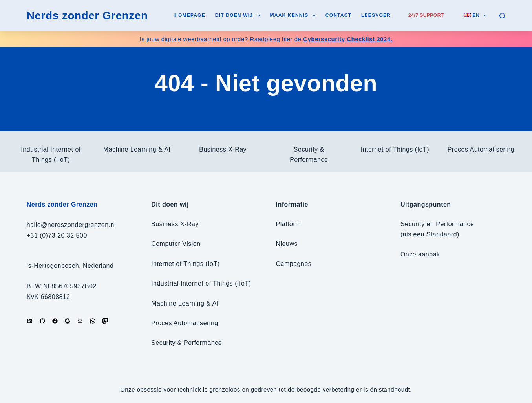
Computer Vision (176, 244)
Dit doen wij (239, 16)
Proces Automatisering (481, 149)
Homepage (190, 15)
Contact (338, 15)
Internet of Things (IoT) (395, 149)
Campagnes (294, 264)
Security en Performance (437, 224)
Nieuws (287, 244)
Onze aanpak (420, 254)
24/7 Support (426, 15)
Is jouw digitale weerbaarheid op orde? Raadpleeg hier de (266, 39)
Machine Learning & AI (137, 149)
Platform (289, 224)
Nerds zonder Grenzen (87, 16)
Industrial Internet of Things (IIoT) (201, 283)
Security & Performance (186, 343)
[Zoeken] (502, 16)
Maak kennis (294, 16)
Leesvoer (376, 15)
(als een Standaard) (430, 234)
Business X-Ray (223, 149)
